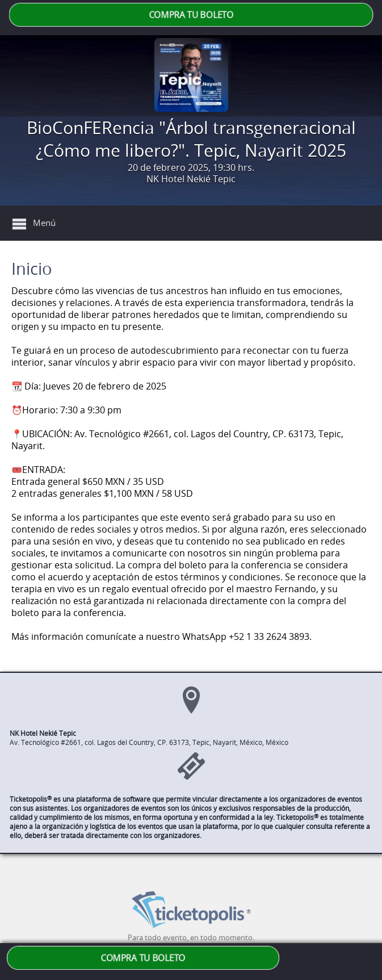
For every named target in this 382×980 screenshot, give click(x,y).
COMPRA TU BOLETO (191, 15)
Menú (44, 223)
